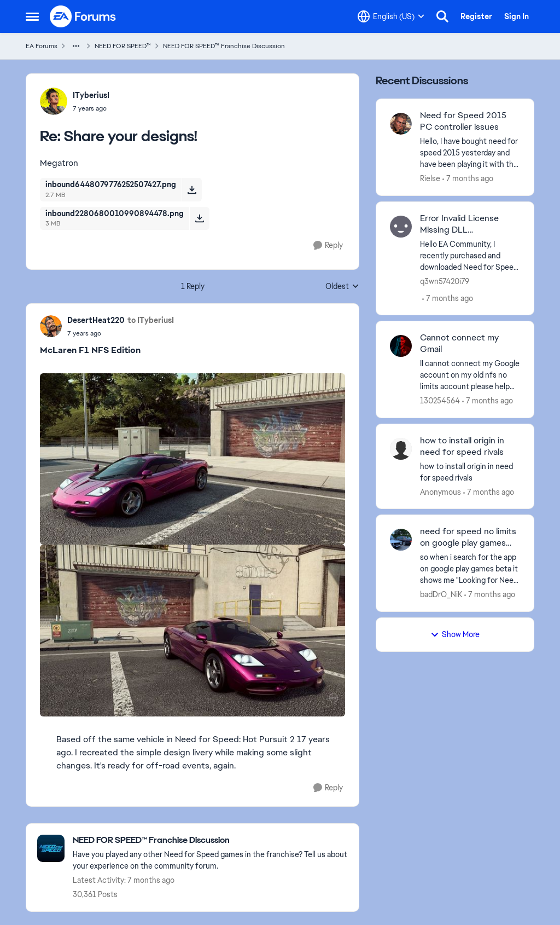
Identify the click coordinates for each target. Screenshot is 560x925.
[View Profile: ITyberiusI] (54, 101)
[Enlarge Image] (192, 459)
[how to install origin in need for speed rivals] (470, 472)
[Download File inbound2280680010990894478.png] (199, 218)
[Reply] (328, 245)
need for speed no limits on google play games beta (468, 537)
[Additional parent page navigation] (76, 46)
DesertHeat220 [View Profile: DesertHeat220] (96, 320)
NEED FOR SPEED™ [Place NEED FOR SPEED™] (123, 46)
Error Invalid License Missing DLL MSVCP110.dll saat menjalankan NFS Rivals (465, 224)
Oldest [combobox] (342, 287)
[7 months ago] (468, 179)
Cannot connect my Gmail (459, 343)
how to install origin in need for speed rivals (462, 446)
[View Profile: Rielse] (401, 124)
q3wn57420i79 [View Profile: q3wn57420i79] (445, 281)
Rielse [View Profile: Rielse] (430, 178)
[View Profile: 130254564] (401, 346)
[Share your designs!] (91, 108)
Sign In (517, 16)
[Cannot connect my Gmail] (470, 375)
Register (476, 16)
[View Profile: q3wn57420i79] (401, 227)
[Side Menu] (32, 16)
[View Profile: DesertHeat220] (51, 326)
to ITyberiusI (151, 320)
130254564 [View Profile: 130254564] (440, 401)
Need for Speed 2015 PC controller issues (463, 121)
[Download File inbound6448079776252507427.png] (192, 189)
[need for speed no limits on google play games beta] (470, 569)
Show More (455, 634)
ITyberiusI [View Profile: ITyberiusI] (91, 95)
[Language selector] (391, 16)
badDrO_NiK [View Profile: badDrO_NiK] (441, 594)
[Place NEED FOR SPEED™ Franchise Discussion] (210, 840)
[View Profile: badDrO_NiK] (401, 540)
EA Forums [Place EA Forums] (42, 46)
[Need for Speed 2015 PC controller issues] (470, 153)
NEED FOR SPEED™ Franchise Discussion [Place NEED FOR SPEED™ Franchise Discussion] (224, 46)
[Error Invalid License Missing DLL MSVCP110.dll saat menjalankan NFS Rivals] (470, 255)
